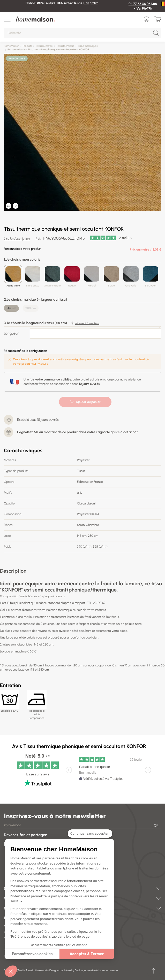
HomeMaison (12, 46)
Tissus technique (65, 46)
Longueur (11, 333)
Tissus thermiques (88, 46)
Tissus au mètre (44, 46)
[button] (11, 971)
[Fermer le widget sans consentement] (90, 834)
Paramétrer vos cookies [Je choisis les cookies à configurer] (32, 954)
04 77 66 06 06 (140, 4)
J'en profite (91, 3)
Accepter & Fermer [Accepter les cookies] (87, 954)
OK (156, 825)
